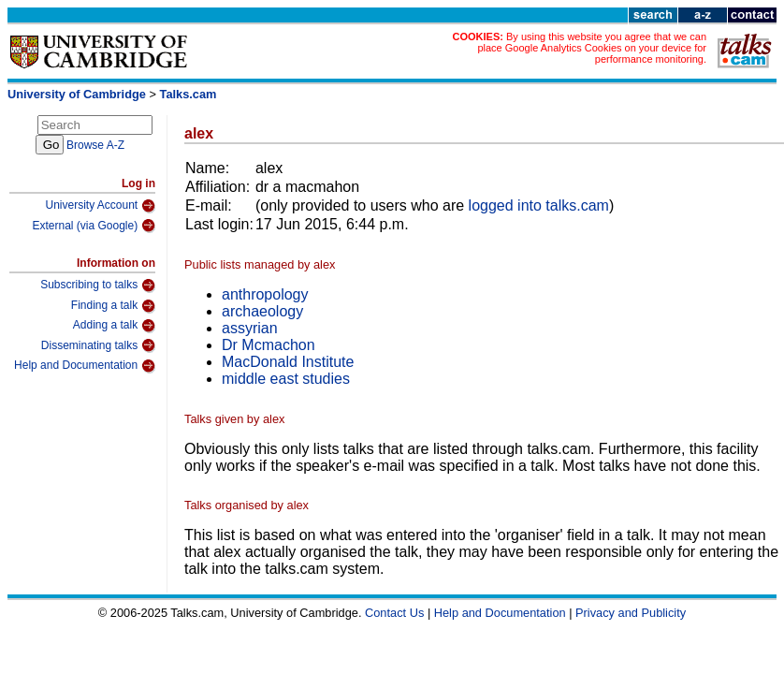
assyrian (250, 328)
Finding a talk (113, 306)
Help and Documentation (85, 366)
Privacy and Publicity (631, 613)
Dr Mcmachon (269, 345)
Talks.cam (189, 94)
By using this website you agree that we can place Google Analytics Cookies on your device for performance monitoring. (592, 48)
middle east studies (286, 379)
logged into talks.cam (539, 205)
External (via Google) (94, 226)
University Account (100, 206)
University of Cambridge (77, 94)
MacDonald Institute (288, 362)
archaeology (262, 311)
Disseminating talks (98, 345)
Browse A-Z (95, 145)
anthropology (265, 294)
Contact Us (394, 613)
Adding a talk (114, 326)
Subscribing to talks (98, 286)
